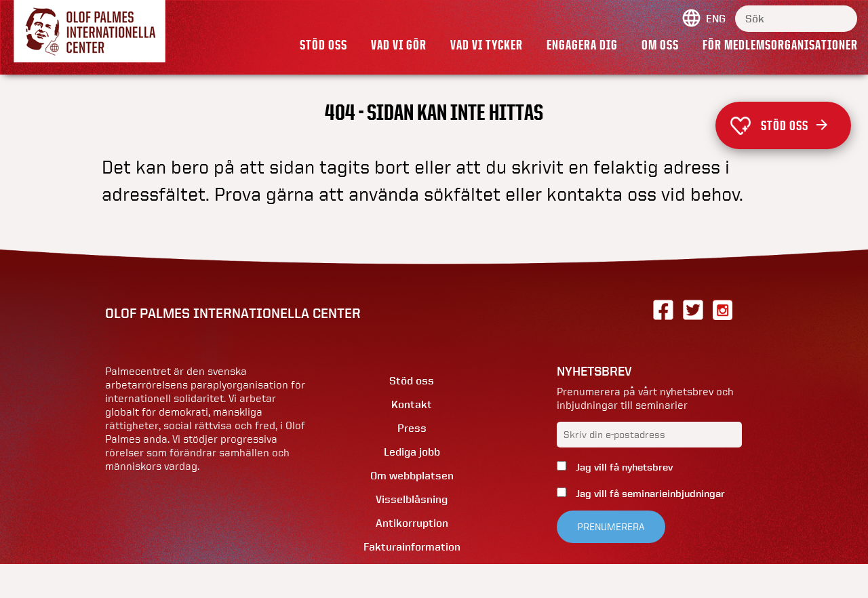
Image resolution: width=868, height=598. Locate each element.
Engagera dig (582, 45)
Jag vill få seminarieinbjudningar (649, 494)
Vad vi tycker (487, 45)
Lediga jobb (412, 452)
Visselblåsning (412, 499)
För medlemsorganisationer (780, 45)
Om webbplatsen (412, 476)
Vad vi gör (399, 45)
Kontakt (412, 404)
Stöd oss (323, 45)
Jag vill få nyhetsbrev (623, 467)
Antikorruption (412, 523)
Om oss (660, 45)
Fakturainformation (412, 547)
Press (412, 428)
